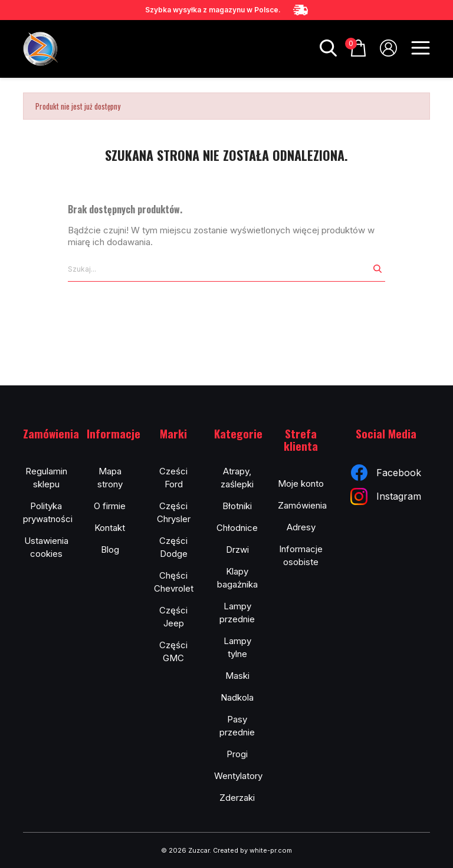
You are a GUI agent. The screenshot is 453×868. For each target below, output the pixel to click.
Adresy (301, 527)
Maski (237, 676)
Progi (237, 754)
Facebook (386, 473)
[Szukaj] (219, 269)
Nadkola (237, 697)
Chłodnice (237, 528)
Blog (110, 549)
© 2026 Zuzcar (185, 850)
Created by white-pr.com (252, 850)
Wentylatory (238, 776)
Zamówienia (302, 505)
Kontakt (110, 528)
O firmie (110, 506)
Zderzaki (237, 798)
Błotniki (237, 506)
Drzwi (237, 549)
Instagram (386, 496)
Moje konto (301, 483)
